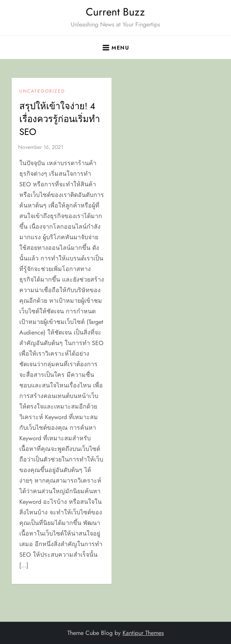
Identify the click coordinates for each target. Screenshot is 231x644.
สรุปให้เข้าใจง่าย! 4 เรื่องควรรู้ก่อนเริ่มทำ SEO (60, 119)
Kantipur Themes (143, 633)
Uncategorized (42, 91)
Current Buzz (115, 12)
